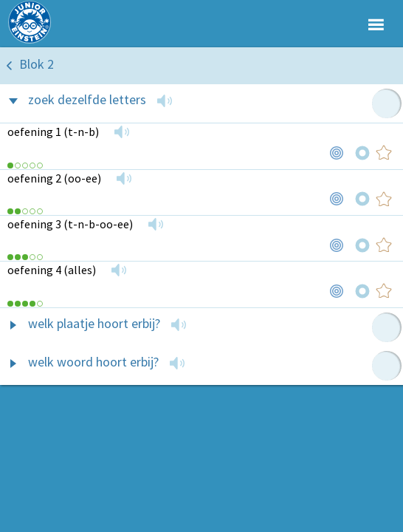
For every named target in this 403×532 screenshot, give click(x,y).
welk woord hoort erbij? (93, 362)
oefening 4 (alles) (52, 270)
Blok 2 (37, 64)
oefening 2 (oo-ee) (54, 178)
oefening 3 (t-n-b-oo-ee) (70, 224)
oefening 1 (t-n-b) (53, 132)
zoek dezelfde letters (87, 99)
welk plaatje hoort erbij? (94, 323)
